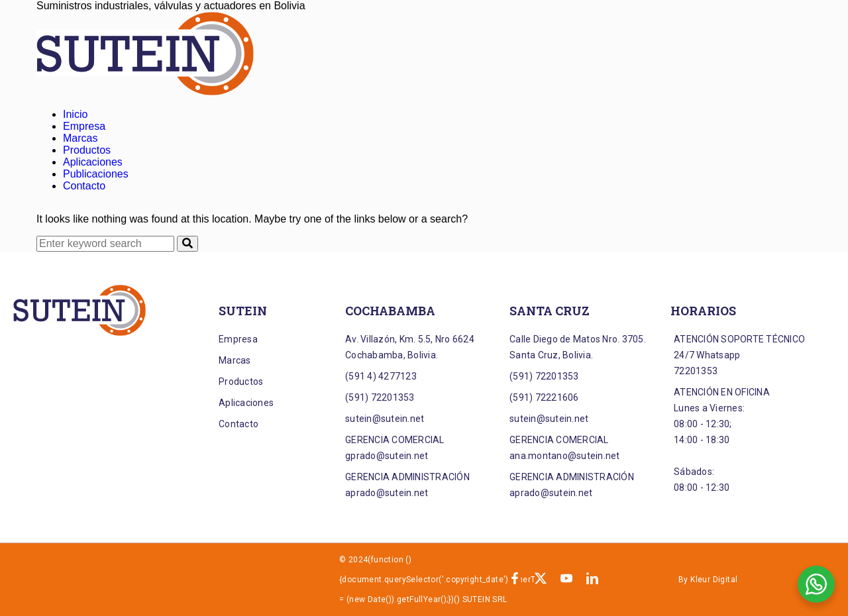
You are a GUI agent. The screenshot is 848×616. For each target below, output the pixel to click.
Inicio (75, 114)
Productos (87, 150)
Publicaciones (96, 174)
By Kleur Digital (708, 580)
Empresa (84, 126)
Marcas (80, 138)
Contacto (84, 186)
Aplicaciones (93, 162)
